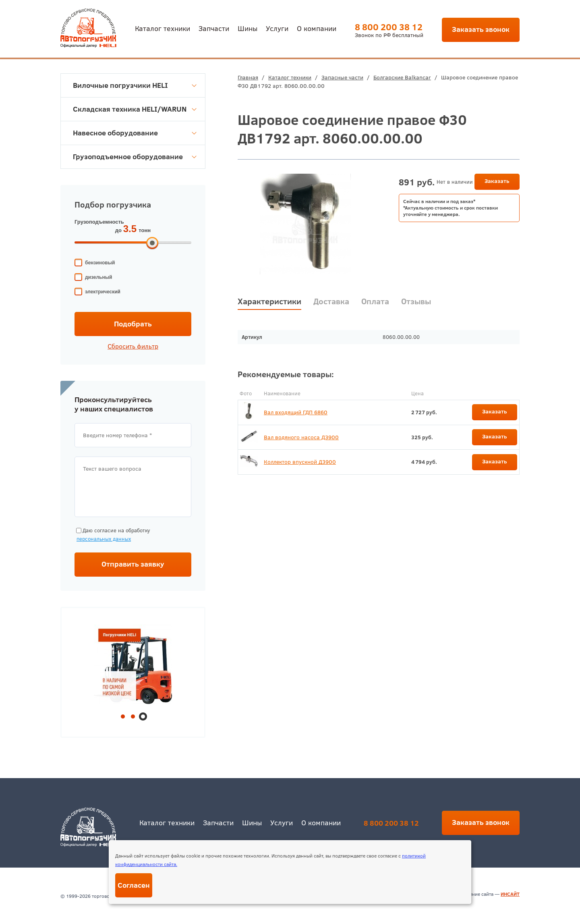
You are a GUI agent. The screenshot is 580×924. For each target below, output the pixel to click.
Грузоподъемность (99, 222)
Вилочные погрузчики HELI (135, 85)
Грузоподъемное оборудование (135, 157)
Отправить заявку (133, 564)
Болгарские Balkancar (402, 77)
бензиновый (100, 263)
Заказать (497, 181)
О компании (317, 28)
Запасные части (342, 77)
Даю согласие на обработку (112, 535)
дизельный (98, 277)
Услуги (277, 28)
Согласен (134, 885)
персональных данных (104, 539)
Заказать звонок (481, 29)
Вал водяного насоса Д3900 (301, 437)
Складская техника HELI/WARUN (135, 109)
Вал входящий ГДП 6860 (296, 412)
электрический (103, 292)
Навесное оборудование (135, 133)
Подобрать (133, 324)
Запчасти (214, 28)
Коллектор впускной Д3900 (300, 462)
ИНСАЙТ (510, 894)
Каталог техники (163, 28)
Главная (248, 77)
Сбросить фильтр (133, 346)
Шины (248, 28)
